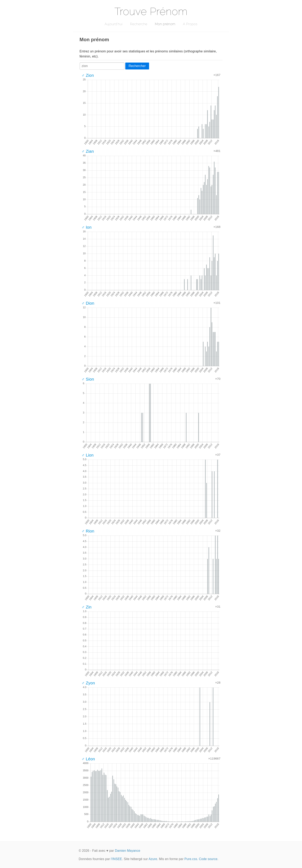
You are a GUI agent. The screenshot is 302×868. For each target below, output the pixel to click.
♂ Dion (88, 303)
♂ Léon (88, 759)
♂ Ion (87, 227)
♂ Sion (88, 379)
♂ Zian (88, 151)
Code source (208, 859)
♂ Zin (87, 607)
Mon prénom (165, 24)
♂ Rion (88, 531)
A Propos (190, 24)
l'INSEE (116, 859)
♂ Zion (88, 75)
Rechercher (137, 66)
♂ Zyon (88, 683)
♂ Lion (88, 455)
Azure (153, 859)
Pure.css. (191, 859)
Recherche (139, 24)
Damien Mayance (128, 851)
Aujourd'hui (114, 24)
